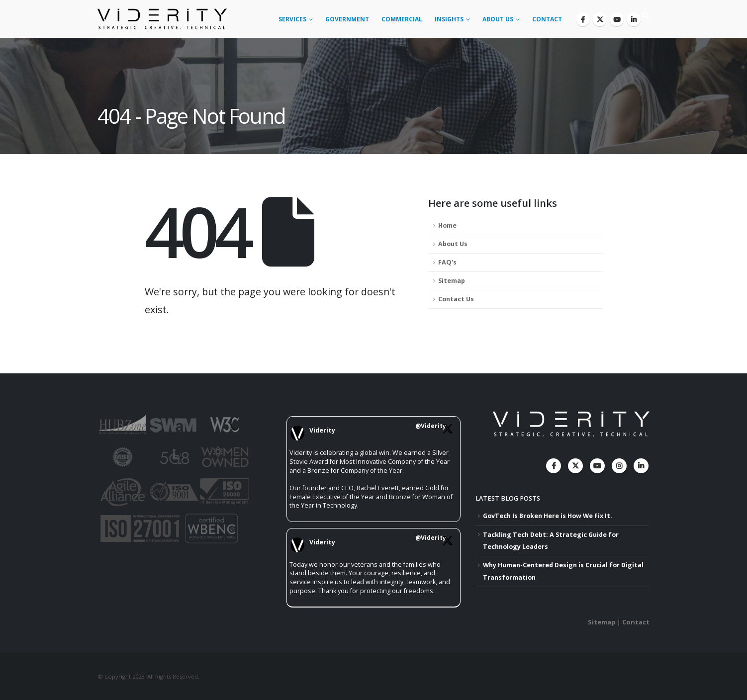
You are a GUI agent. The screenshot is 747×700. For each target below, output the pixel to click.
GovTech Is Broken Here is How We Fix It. (548, 516)
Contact (547, 19)
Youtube (597, 466)
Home (447, 225)
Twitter (575, 466)
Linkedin (641, 466)
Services (292, 19)
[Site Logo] (162, 19)
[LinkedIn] (634, 19)
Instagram (619, 466)
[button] (645, 15)
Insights (449, 19)
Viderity (322, 430)
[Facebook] (583, 19)
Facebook (554, 466)
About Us (498, 19)
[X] (600, 19)
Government (347, 19)
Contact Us (456, 299)
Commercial (402, 19)
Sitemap (452, 281)
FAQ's (447, 262)
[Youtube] (617, 19)
